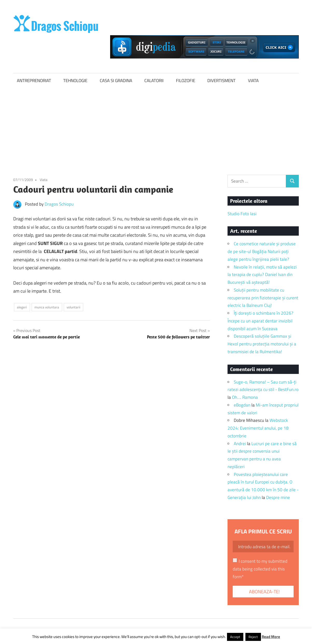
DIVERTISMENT (221, 81)
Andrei (240, 444)
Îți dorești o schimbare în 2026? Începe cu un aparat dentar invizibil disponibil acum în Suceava (260, 321)
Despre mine (278, 497)
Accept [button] (235, 637)
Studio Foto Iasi (242, 214)
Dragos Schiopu (59, 204)
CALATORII (154, 81)
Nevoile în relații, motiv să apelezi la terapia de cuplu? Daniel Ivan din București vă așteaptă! (262, 275)
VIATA (253, 81)
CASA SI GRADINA (116, 81)
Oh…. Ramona (245, 397)
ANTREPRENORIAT (34, 81)
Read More (271, 637)
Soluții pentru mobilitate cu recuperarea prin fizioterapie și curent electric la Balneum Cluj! (263, 298)
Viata (44, 180)
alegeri (22, 307)
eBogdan (242, 405)
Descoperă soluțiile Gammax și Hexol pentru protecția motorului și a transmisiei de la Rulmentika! (262, 344)
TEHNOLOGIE (75, 81)
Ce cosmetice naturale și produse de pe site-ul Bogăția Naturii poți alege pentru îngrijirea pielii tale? (262, 251)
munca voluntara (47, 307)
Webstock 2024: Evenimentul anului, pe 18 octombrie (258, 428)
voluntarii (73, 307)
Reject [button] (253, 637)
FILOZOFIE (186, 81)
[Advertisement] (156, 127)
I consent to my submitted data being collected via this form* (260, 569)
